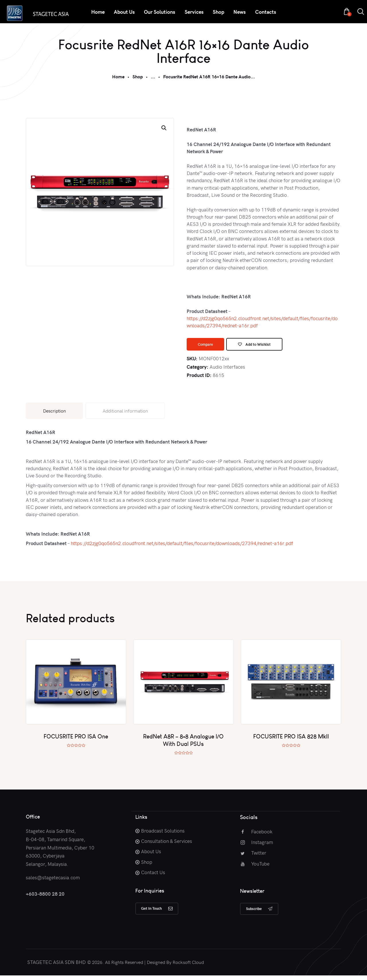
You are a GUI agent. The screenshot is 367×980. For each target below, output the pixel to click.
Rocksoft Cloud (188, 967)
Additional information (125, 413)
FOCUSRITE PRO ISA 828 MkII (291, 739)
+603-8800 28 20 (45, 896)
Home (118, 76)
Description (54, 413)
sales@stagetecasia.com (53, 880)
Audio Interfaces (227, 369)
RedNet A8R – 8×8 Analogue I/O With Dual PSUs (183, 743)
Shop (138, 76)
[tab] (54, 413)
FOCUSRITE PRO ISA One (76, 739)
